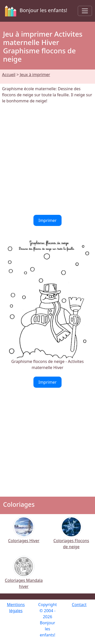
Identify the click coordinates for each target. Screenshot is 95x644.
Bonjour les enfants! (35, 11)
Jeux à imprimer (35, 75)
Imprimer (48, 220)
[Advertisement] (48, 159)
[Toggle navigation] (85, 11)
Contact (79, 605)
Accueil (9, 75)
